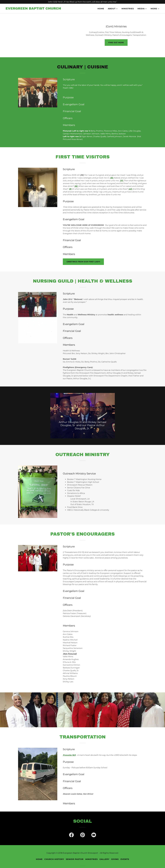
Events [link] (125, 859)
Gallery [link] (104, 859)
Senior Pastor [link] (75, 859)
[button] (113, 9)
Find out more (116, 43)
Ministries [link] (128, 9)
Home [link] (101, 9)
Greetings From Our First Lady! (83, 262)
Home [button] (39, 859)
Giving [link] (115, 859)
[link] (33, 9)
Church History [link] (54, 859)
